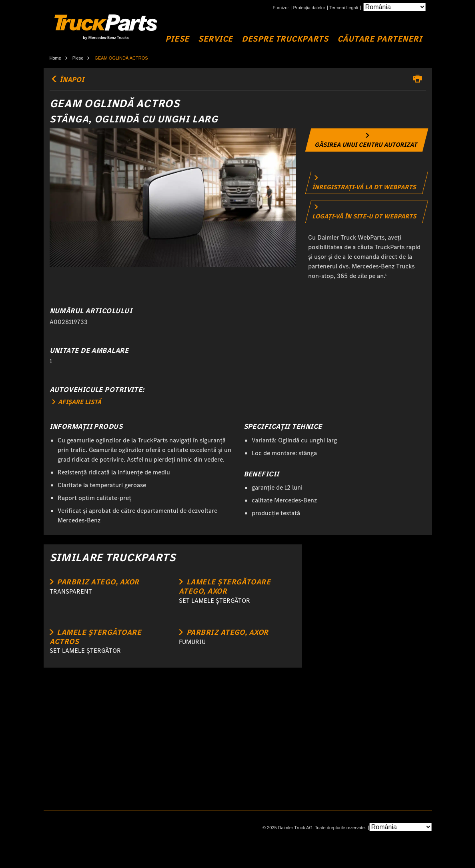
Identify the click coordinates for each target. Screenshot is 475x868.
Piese (177, 39)
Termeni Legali (344, 8)
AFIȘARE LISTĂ (77, 402)
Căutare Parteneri (380, 39)
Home (55, 58)
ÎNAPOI (67, 80)
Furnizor (281, 8)
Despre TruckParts (285, 39)
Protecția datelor (309, 8)
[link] (367, 140)
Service (215, 39)
